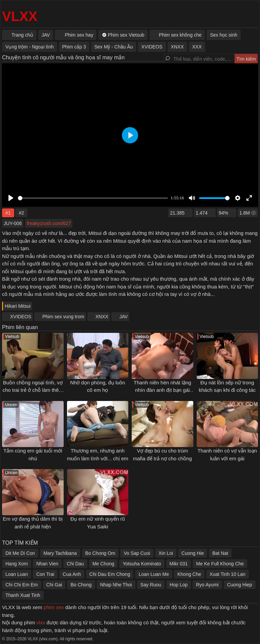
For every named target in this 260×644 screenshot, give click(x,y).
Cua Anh (72, 574)
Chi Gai (54, 585)
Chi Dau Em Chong (110, 574)
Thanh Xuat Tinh (23, 595)
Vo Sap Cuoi (137, 553)
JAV (124, 317)
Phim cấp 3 (74, 47)
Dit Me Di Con (20, 553)
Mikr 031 (179, 564)
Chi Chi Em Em (22, 585)
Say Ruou (151, 585)
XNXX (102, 317)
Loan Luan (17, 574)
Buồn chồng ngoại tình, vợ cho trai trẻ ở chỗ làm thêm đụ (33, 390)
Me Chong (103, 564)
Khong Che (189, 574)
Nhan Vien (47, 564)
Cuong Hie (193, 553)
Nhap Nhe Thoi (116, 585)
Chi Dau (75, 564)
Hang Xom (17, 564)
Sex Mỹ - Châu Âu (114, 47)
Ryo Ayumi (207, 585)
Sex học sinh (223, 35)
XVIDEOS (21, 317)
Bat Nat (220, 553)
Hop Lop (179, 585)
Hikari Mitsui (18, 306)
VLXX (20, 16)
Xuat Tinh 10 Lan (227, 574)
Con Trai (45, 574)
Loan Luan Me (154, 574)
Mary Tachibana (60, 553)
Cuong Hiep (240, 585)
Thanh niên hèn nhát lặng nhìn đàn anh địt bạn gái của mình (162, 390)
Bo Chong (81, 585)
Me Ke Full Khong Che (220, 564)
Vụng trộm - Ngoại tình (30, 47)
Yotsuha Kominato (142, 564)
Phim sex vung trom (63, 317)
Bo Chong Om (100, 553)
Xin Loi (166, 553)
